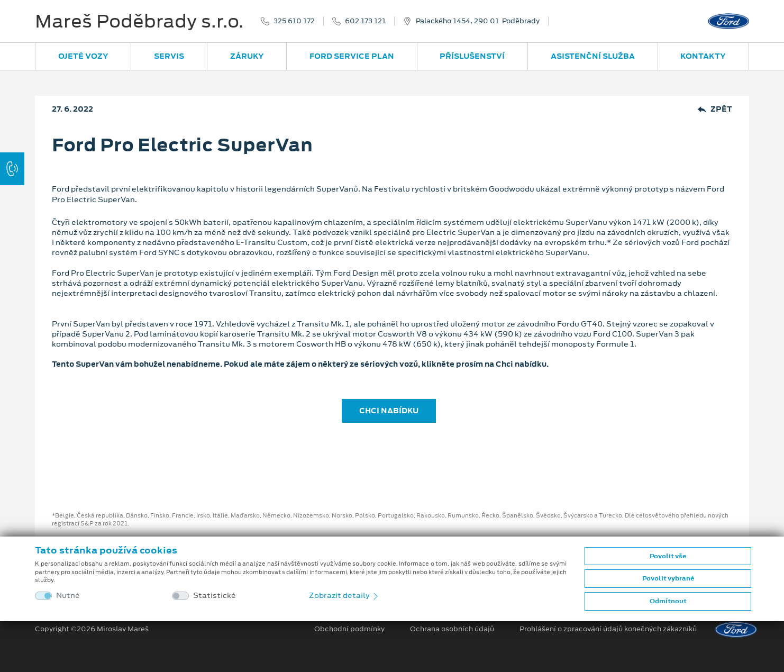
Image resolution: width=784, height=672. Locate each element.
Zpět (715, 109)
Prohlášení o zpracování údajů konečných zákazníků (608, 629)
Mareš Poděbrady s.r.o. (139, 21)
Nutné (68, 596)
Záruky (247, 56)
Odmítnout (668, 601)
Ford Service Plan (352, 56)
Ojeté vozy (83, 56)
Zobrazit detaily (344, 595)
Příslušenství (472, 56)
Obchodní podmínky (349, 629)
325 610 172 (294, 21)
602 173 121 (365, 21)
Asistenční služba (593, 56)
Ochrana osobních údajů (452, 629)
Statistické (215, 596)
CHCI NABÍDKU (389, 411)
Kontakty (703, 56)
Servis (169, 56)
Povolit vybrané (668, 578)
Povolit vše (668, 556)
